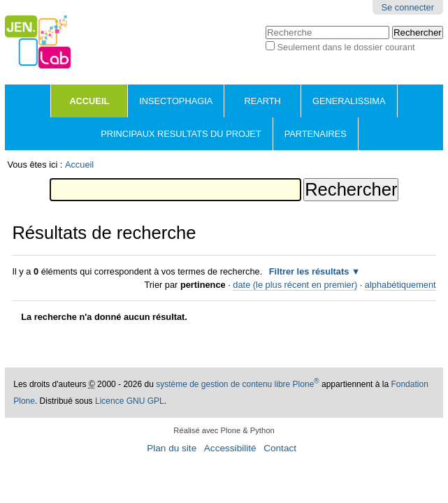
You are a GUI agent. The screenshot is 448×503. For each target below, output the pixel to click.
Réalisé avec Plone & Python (224, 430)
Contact (280, 448)
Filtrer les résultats (309, 271)
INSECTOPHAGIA (176, 101)
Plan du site (172, 448)
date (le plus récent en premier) (295, 285)
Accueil (89, 101)
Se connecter (408, 7)
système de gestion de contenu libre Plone (238, 384)
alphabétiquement (400, 285)
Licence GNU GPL (130, 401)
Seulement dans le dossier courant (346, 47)
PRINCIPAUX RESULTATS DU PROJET (181, 134)
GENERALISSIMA (349, 101)
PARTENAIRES (316, 134)
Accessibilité (230, 448)
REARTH (262, 101)
